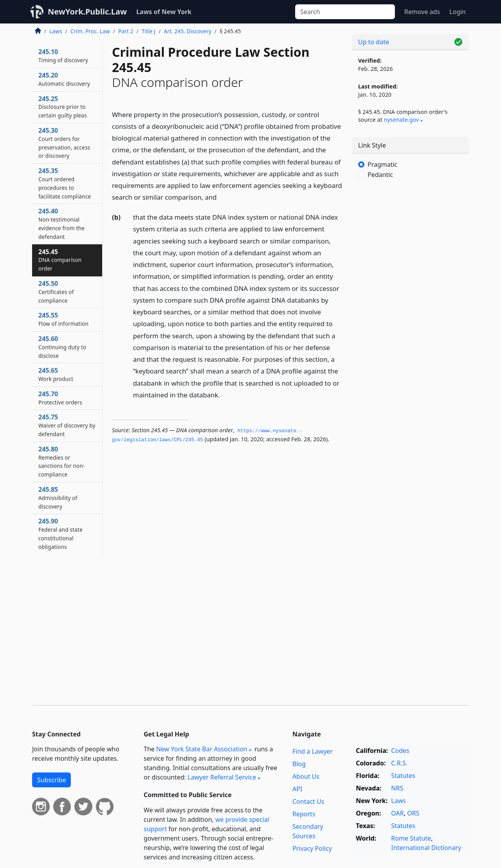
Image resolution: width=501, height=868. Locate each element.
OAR (397, 813)
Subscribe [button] (51, 780)
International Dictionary (426, 848)
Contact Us (308, 801)
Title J (149, 31)
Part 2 (126, 31)
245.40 (61, 223)
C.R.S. (399, 763)
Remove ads (422, 12)
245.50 (56, 292)
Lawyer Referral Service (222, 777)
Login (458, 12)
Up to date (374, 42)
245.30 (64, 143)
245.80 (61, 461)
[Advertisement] (410, 315)
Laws (56, 31)
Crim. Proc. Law (90, 31)
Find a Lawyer (313, 751)
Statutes (403, 776)
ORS (413, 813)
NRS (397, 788)
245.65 (56, 374)
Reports (304, 814)
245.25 (63, 107)
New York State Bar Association (202, 749)
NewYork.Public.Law (87, 12)
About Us (306, 776)
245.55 (63, 319)
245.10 (63, 56)
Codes (400, 751)
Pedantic (380, 175)
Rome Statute (411, 838)
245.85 (58, 498)
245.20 (64, 79)
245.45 (60, 260)
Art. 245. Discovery (188, 31)
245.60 (62, 347)
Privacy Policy (312, 848)
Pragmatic (382, 164)
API (297, 789)
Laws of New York (164, 12)
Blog (299, 764)
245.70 (60, 398)
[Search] (345, 12)
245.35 (65, 183)
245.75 (67, 425)
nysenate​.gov (401, 120)
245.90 (60, 533)
